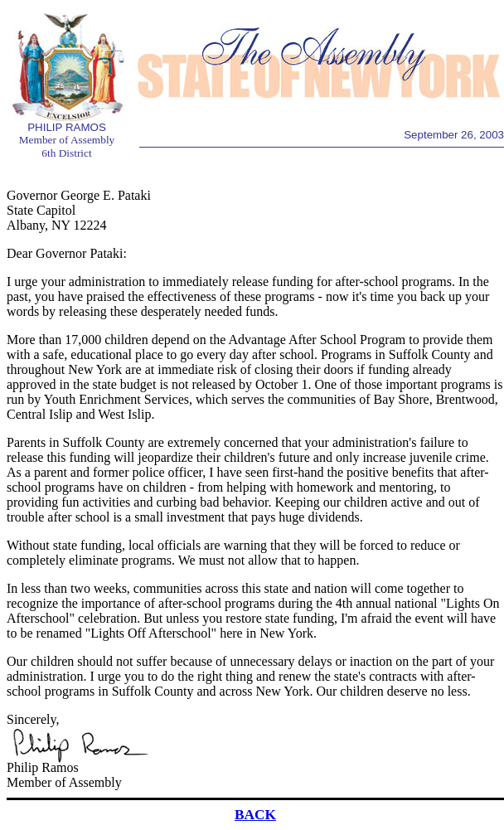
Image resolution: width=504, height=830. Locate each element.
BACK (255, 815)
